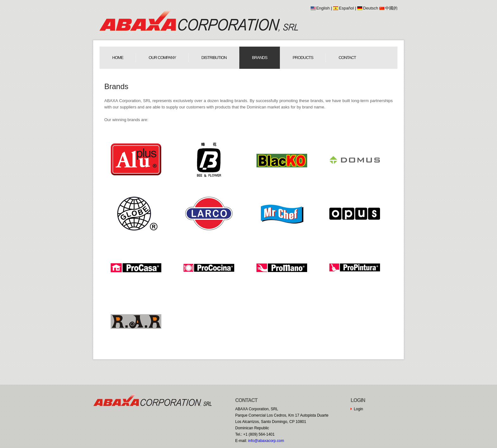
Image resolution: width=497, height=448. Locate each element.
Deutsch (371, 8)
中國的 (391, 8)
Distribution (214, 58)
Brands (260, 58)
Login (358, 409)
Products (303, 58)
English (323, 8)
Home (118, 58)
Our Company (162, 58)
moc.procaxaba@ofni (266, 441)
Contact (347, 58)
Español (346, 8)
